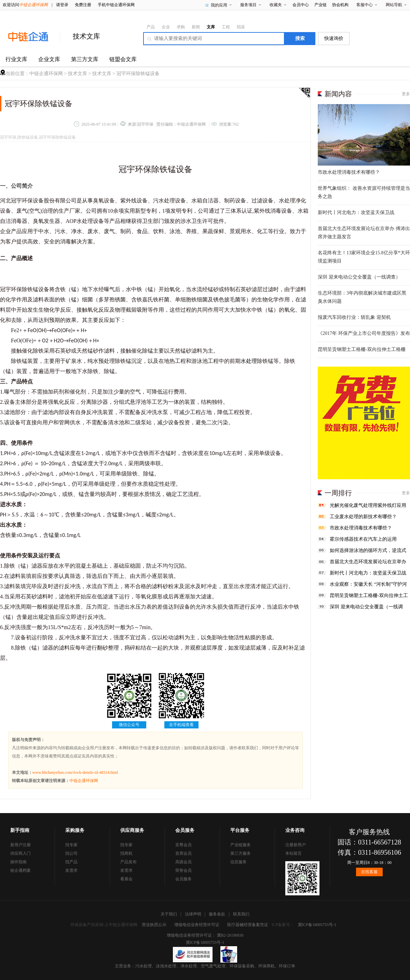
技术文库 (86, 36)
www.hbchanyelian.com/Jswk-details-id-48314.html (75, 772)
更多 (406, 94)
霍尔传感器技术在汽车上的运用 (363, 539)
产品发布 (128, 862)
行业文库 (16, 59)
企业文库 (49, 59)
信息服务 (238, 862)
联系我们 (241, 914)
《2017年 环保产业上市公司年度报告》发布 (364, 333)
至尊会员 (183, 845)
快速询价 (334, 38)
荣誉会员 (183, 870)
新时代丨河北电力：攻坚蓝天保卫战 (356, 212)
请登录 (62, 5)
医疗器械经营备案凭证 (248, 925)
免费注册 (83, 5)
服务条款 (217, 914)
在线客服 (369, 872)
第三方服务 (241, 853)
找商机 (126, 853)
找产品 (71, 862)
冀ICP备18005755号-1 (317, 925)
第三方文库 (85, 59)
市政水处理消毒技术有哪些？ (349, 172)
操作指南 (18, 862)
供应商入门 (20, 853)
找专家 (71, 845)
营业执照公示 (154, 925)
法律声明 (193, 914)
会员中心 (301, 5)
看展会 (126, 879)
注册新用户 (296, 845)
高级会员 (183, 862)
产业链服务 (241, 845)
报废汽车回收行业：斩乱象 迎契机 (354, 317)
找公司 (71, 853)
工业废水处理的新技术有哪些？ (363, 517)
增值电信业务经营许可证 (197, 925)
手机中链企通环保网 (116, 5)
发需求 (71, 870)
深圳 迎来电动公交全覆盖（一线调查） (359, 277)
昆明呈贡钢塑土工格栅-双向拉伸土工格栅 (362, 349)
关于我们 (169, 914)
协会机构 (340, 5)
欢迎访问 (25, 5)
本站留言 (293, 853)
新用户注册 (20, 845)
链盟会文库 (123, 59)
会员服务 (183, 879)
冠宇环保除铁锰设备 (138, 74)
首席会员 (183, 853)
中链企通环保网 (46, 74)
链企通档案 (20, 870)
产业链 (320, 5)
